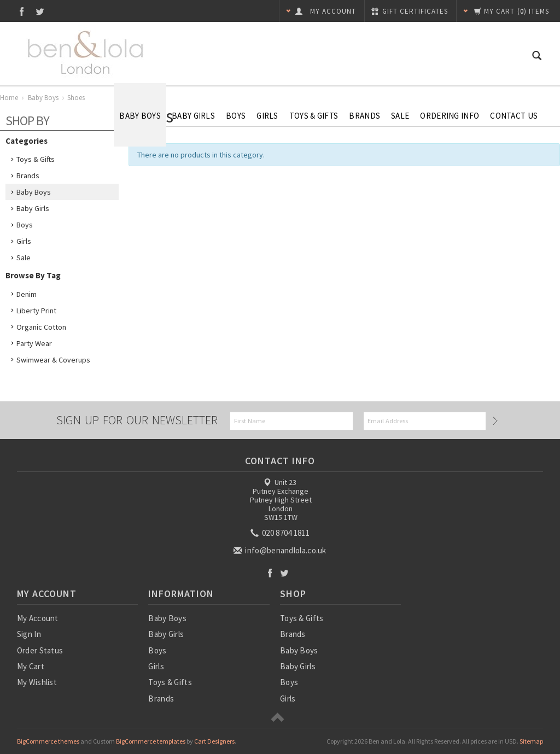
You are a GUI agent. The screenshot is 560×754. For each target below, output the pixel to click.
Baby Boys (140, 116)
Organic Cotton (41, 327)
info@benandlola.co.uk (281, 550)
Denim (27, 294)
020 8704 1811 (281, 533)
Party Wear (34, 343)
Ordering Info (450, 116)
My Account (38, 618)
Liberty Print (36, 311)
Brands (364, 116)
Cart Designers (214, 741)
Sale (24, 258)
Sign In (29, 634)
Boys (236, 116)
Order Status (40, 650)
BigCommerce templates (151, 741)
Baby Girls (193, 116)
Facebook (22, 11)
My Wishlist (37, 682)
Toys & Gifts (314, 116)
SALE (400, 116)
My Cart (31, 666)
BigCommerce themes (48, 741)
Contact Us (514, 116)
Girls (267, 116)
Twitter (40, 11)
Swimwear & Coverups (53, 360)
